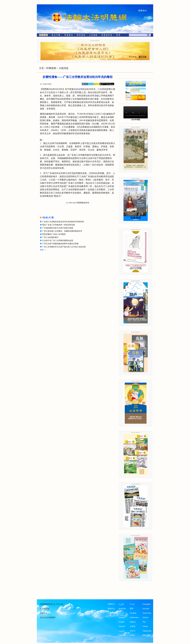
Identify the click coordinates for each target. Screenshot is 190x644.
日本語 (133, 626)
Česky (121, 613)
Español (122, 626)
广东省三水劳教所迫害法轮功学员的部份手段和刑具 (63, 222)
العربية (121, 604)
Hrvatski (133, 613)
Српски (145, 617)
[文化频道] (93, 35)
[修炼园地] (81, 35)
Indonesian (134, 617)
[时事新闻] (43, 35)
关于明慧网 (44, 609)
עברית (132, 604)
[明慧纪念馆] (107, 35)
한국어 (133, 631)
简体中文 (111, 609)
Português (146, 604)
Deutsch (122, 617)
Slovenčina (147, 613)
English (122, 622)
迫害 (80, 89)
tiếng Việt (146, 635)
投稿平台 (44, 613)
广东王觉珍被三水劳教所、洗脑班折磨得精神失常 (62, 231)
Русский (146, 609)
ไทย (144, 622)
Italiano (133, 622)
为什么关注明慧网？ (48, 618)
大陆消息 (64, 68)
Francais (122, 635)
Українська (147, 631)
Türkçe (145, 626)
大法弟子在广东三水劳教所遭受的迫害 (58, 241)
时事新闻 (51, 68)
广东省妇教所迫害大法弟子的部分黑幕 (58, 228)
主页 (41, 68)
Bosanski (122, 609)
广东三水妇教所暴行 (50, 237)
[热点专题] (56, 35)
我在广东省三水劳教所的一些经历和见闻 (59, 225)
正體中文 (111, 604)
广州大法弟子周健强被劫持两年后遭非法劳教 (60, 244)
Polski (132, 635)
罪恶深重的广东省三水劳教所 (54, 234)
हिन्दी (132, 609)
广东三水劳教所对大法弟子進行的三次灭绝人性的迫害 (64, 247)
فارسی (121, 631)
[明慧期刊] (68, 35)
